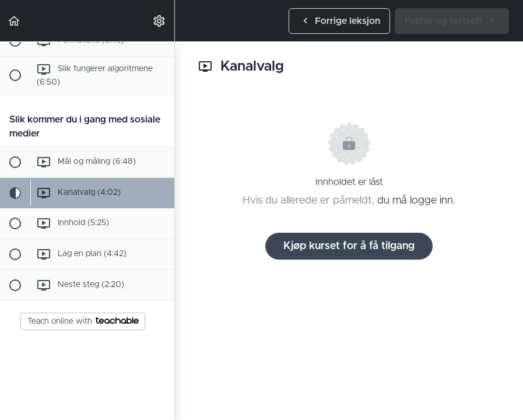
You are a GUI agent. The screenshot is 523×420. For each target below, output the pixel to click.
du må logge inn (415, 201)
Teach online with (83, 321)
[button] (15, 21)
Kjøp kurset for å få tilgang (349, 246)
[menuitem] (160, 21)
